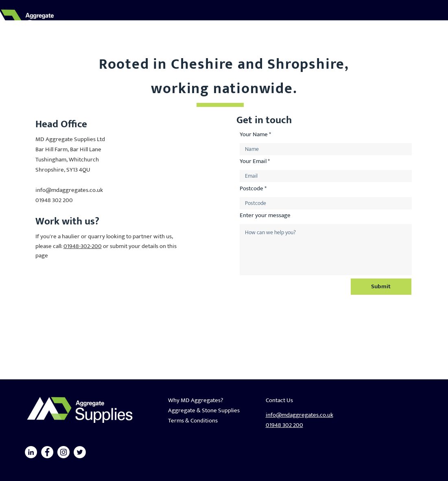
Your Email (253, 161)
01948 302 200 (54, 200)
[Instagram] (63, 452)
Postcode (251, 188)
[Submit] (381, 287)
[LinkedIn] (31, 452)
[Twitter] (80, 452)
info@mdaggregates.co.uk (69, 190)
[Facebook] (47, 452)
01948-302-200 (83, 246)
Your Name (254, 134)
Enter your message (265, 215)
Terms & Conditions (193, 421)
